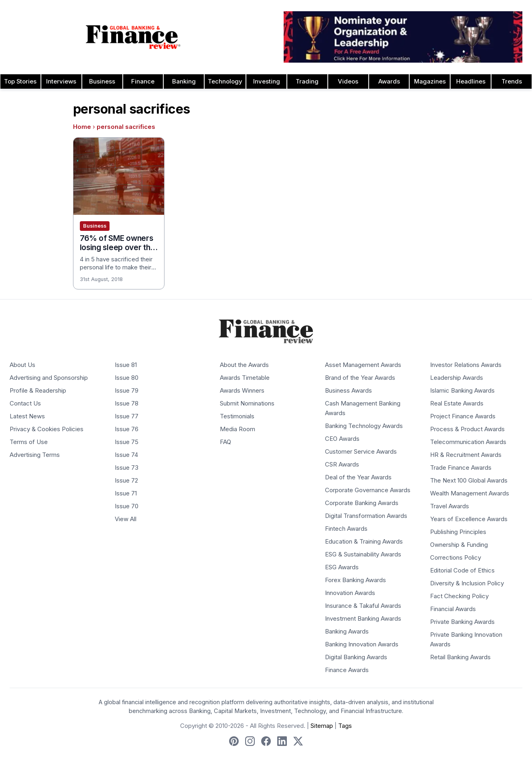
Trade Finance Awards (461, 468)
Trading (307, 81)
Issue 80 (127, 378)
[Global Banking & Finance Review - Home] (133, 37)
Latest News (27, 416)
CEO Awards (342, 439)
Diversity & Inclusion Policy (467, 583)
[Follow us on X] (298, 741)
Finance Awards (347, 670)
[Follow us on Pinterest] (234, 741)
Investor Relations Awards (466, 365)
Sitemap (322, 726)
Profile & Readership (38, 391)
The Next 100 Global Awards (469, 481)
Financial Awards (453, 609)
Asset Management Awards (363, 365)
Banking (184, 81)
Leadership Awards (457, 378)
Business (102, 81)
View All (126, 519)
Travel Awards (450, 506)
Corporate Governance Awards (368, 490)
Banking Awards (347, 632)
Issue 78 (127, 403)
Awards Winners (242, 391)
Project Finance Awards (463, 416)
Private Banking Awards (462, 622)
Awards (389, 81)
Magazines (430, 81)
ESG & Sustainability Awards (363, 554)
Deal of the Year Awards (358, 477)
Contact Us (25, 403)
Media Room (238, 429)
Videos (348, 81)
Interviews (61, 81)
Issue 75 (127, 442)
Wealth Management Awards (470, 493)
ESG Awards (342, 567)
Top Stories (20, 81)
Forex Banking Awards (355, 580)
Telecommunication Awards (468, 442)
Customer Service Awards (361, 452)
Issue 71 (126, 493)
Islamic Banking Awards (462, 391)
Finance (143, 81)
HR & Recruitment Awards (466, 455)
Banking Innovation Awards (362, 644)
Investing (267, 81)
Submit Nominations (247, 403)
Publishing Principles (458, 532)
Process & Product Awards (467, 429)
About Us (22, 365)
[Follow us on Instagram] (250, 741)
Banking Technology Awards (364, 426)
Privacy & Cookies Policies (47, 429)
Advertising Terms (35, 455)
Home (82, 127)
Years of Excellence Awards (469, 519)
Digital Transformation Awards (366, 516)
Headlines (471, 81)
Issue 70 (127, 506)
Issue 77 (127, 416)
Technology (225, 81)
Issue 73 (127, 468)
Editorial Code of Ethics (462, 570)
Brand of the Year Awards (360, 378)
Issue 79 (127, 391)
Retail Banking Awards (460, 657)
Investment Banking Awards (363, 619)
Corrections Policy (456, 558)
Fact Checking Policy (459, 596)
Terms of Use (29, 442)
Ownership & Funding (459, 545)
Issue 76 (127, 429)
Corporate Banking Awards (362, 503)
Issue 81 (126, 365)
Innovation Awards (350, 593)
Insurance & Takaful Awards (363, 606)
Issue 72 (126, 481)
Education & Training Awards (364, 542)
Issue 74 (126, 455)
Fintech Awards (346, 529)
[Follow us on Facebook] (266, 741)
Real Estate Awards (457, 403)
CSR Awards (342, 465)
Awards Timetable (245, 378)
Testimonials (237, 416)
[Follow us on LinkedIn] (282, 741)
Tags (345, 726)
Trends (512, 81)
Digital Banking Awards (356, 657)
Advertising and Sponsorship (49, 378)
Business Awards (348, 391)
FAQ (225, 442)
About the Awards (244, 365)
